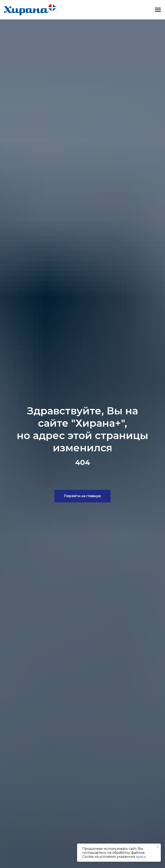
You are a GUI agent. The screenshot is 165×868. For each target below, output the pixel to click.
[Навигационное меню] (158, 10)
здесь (141, 857)
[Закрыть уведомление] (158, 847)
